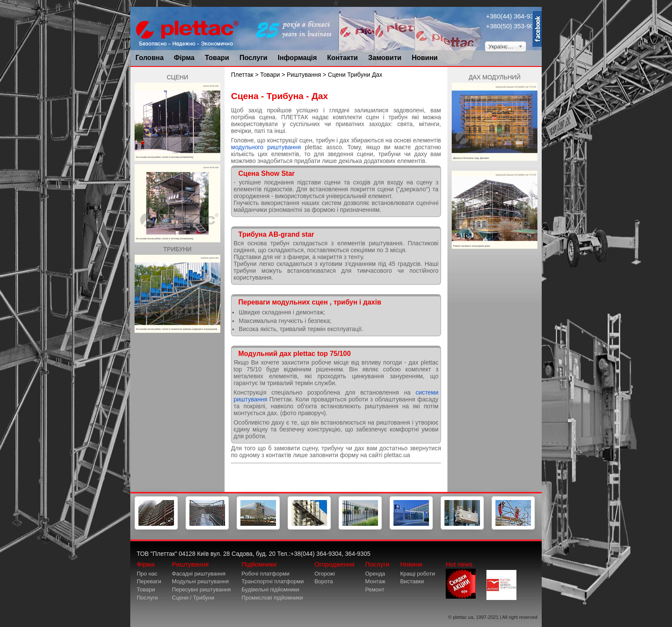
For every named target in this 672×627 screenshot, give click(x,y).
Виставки (412, 581)
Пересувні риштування (201, 589)
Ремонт (375, 589)
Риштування (304, 75)
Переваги (149, 581)
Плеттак (242, 75)
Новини (425, 58)
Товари (217, 58)
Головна (150, 58)
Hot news (461, 580)
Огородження (334, 564)
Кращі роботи (418, 574)
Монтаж (375, 581)
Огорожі (325, 574)
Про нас (147, 574)
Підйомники (259, 564)
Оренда (375, 574)
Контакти (342, 58)
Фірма (184, 58)
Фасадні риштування (199, 574)
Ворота (324, 581)
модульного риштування (266, 147)
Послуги (253, 58)
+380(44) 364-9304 (513, 16)
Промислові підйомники (272, 598)
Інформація (297, 58)
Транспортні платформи (273, 581)
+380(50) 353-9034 (513, 26)
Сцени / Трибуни (193, 598)
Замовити (385, 58)
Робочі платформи (266, 574)
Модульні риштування (200, 581)
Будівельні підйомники (271, 589)
